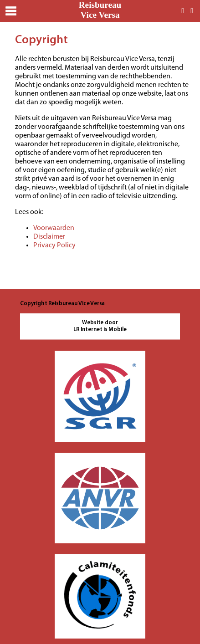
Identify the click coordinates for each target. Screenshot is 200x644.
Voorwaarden (54, 228)
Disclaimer (49, 237)
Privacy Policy (54, 245)
